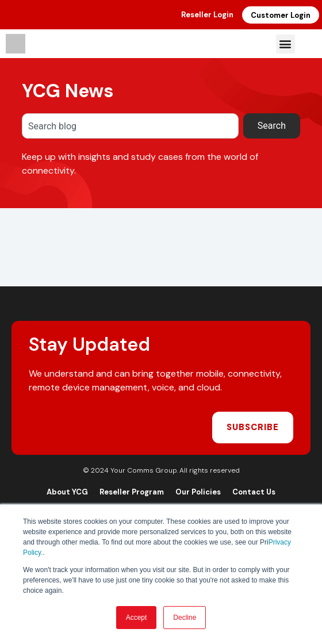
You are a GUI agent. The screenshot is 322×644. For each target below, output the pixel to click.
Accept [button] (137, 618)
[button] (285, 44)
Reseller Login (207, 15)
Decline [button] (185, 618)
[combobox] (130, 126)
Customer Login (281, 15)
